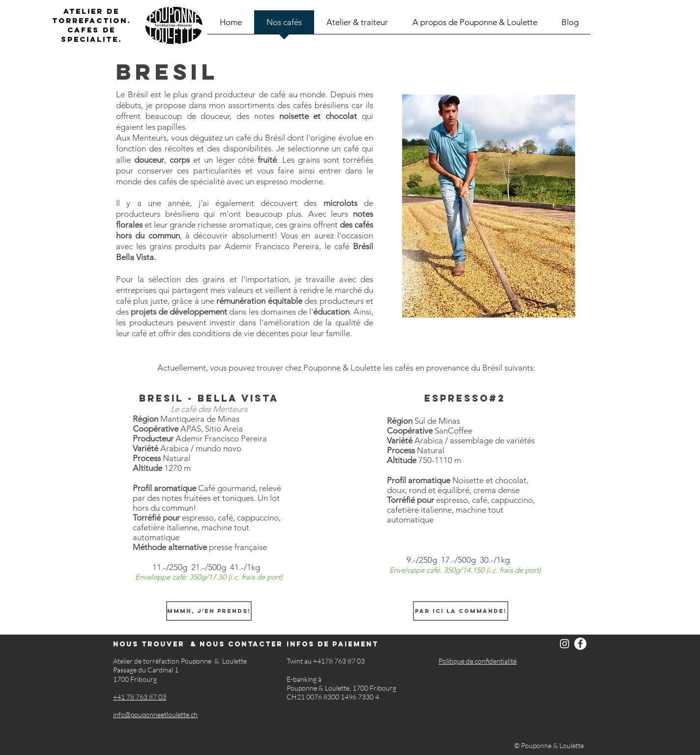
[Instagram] (565, 644)
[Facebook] (580, 644)
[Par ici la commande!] (461, 611)
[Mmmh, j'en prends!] (209, 611)
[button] (489, 206)
